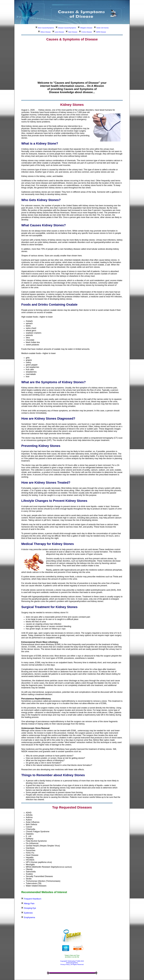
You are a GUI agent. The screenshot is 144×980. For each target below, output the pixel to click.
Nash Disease (71, 32)
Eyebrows (28, 913)
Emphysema (29, 917)
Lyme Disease (58, 32)
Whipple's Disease (85, 28)
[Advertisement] (72, 59)
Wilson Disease (44, 32)
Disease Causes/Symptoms (66, 28)
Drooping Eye (30, 908)
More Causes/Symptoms (45, 28)
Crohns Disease (85, 32)
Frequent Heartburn (33, 899)
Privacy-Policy (65, 964)
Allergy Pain (29, 904)
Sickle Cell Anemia (101, 28)
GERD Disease (100, 32)
